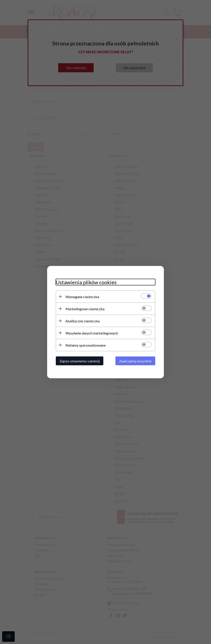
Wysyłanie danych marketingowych (92, 333)
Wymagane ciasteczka (82, 296)
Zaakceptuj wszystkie (135, 361)
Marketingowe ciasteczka (85, 309)
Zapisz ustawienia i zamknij (80, 361)
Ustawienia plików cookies (86, 282)
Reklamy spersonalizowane (86, 345)
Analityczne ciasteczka (83, 321)
